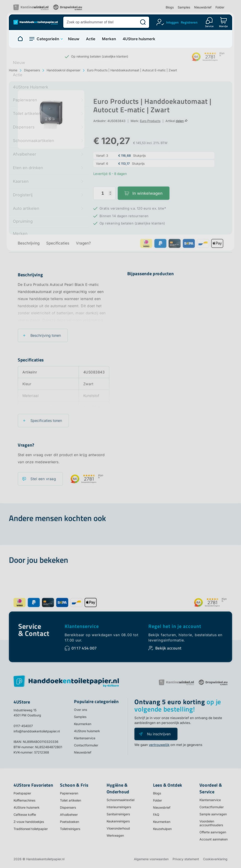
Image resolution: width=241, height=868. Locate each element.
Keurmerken (83, 724)
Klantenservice (82, 626)
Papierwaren (69, 793)
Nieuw (74, 39)
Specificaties (58, 243)
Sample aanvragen (213, 814)
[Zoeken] (143, 22)
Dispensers (32, 70)
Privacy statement (186, 859)
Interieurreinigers (119, 807)
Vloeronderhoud (118, 828)
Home (13, 70)
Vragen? (83, 243)
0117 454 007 (84, 648)
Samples (184, 7)
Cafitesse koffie (25, 815)
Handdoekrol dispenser (64, 70)
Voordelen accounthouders (211, 823)
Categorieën (48, 39)
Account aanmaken (214, 839)
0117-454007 (23, 726)
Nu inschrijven (159, 734)
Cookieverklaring (215, 859)
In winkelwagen (147, 193)
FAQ (156, 815)
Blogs (170, 7)
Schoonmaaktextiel (120, 800)
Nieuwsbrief (203, 7)
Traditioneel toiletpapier (31, 829)
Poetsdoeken (70, 822)
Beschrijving (29, 243)
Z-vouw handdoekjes (29, 822)
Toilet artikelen (71, 800)
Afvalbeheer (69, 815)
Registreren (189, 22)
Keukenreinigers (118, 821)
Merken (109, 39)
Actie (91, 39)
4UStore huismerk (139, 39)
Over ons (81, 710)
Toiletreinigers (70, 829)
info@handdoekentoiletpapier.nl (37, 731)
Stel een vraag (43, 479)
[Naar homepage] (20, 39)
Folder (220, 7)
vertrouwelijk (159, 745)
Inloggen (172, 22)
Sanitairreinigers (118, 814)
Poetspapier (22, 793)
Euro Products (150, 121)
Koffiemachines (24, 800)
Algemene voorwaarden (151, 859)
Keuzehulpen (162, 829)
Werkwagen (115, 835)
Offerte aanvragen (213, 832)
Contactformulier (86, 745)
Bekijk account (168, 648)
